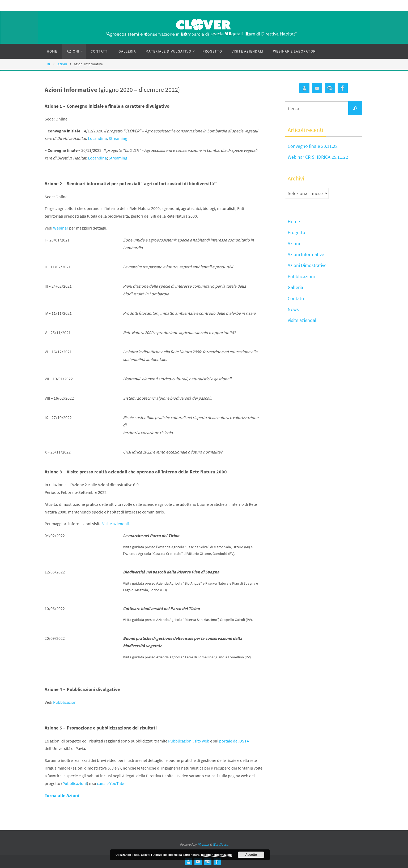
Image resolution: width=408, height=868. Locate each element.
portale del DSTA (234, 741)
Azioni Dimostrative (307, 265)
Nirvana (203, 845)
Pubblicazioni (65, 702)
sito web (202, 741)
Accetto (251, 855)
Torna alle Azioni (62, 795)
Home (294, 221)
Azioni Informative (306, 254)
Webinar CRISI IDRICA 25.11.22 (318, 157)
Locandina (97, 138)
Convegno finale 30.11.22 (313, 146)
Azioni (62, 64)
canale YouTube (111, 783)
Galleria (295, 287)
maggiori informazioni (216, 855)
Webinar (61, 228)
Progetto (296, 232)
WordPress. (220, 845)
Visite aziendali (116, 524)
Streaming (118, 138)
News (293, 309)
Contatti (296, 298)
